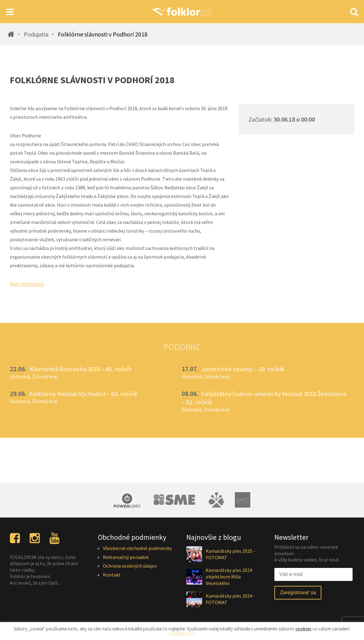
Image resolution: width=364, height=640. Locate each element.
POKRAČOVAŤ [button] (182, 634)
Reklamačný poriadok (126, 557)
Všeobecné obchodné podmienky (137, 548)
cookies (303, 629)
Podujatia (36, 34)
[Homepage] (182, 12)
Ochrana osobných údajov (130, 566)
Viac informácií (27, 284)
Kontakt (112, 575)
